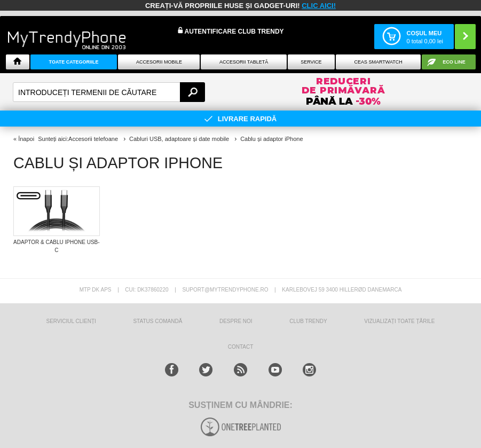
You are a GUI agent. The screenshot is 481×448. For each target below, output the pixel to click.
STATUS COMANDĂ (157, 321)
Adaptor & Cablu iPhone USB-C (57, 246)
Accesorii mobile (159, 62)
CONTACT (241, 347)
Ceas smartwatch (379, 62)
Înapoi (26, 139)
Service (311, 62)
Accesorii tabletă (244, 62)
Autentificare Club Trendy (231, 31)
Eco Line (454, 62)
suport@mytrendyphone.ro (225, 290)
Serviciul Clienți (71, 321)
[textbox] (109, 92)
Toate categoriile (74, 62)
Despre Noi (236, 321)
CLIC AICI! (319, 6)
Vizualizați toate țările (399, 321)
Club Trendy (308, 321)
